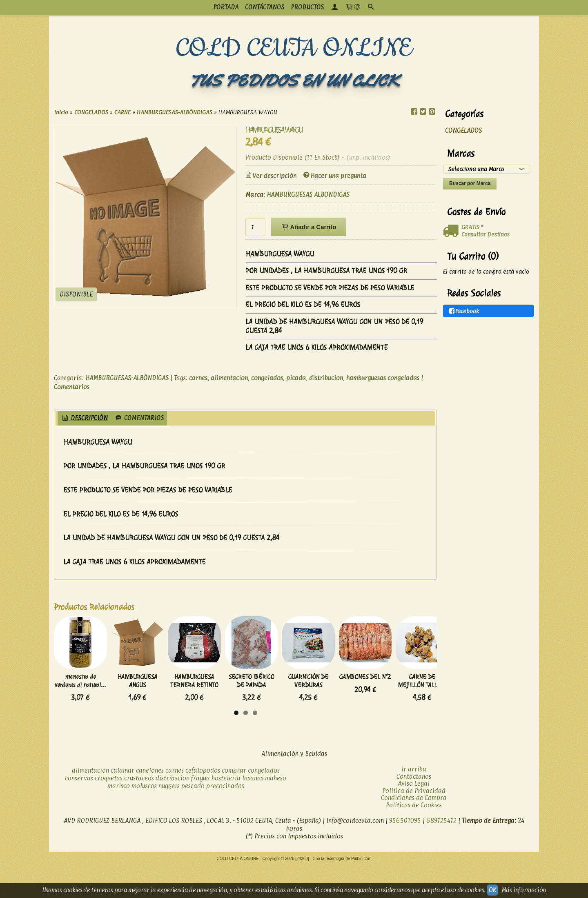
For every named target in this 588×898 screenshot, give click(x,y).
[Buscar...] (371, 7)
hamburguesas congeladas (383, 378)
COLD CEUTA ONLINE (294, 49)
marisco (119, 819)
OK (492, 890)
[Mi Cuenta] (334, 7)
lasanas (253, 811)
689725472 (441, 854)
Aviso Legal (414, 817)
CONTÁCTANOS (265, 7)
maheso (276, 811)
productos (307, 7)
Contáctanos (414, 809)
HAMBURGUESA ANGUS (187, 710)
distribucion (326, 378)
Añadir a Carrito (308, 227)
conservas (79, 811)
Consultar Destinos (486, 234)
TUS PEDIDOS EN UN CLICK (294, 81)
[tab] (84, 418)
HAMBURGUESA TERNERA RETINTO (277, 714)
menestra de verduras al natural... (97, 710)
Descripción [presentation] (84, 418)
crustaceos (139, 811)
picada (296, 378)
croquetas (109, 811)
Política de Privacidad (414, 823)
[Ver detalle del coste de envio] (452, 231)
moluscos (144, 819)
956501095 (405, 854)
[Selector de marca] (487, 169)
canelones (150, 803)
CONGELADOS (463, 130)
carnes (198, 378)
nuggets (169, 819)
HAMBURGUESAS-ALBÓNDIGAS (127, 378)
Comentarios (72, 387)
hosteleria (226, 811)
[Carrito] (353, 7)
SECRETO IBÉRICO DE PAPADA (366, 710)
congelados (267, 378)
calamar (122, 803)
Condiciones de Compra (414, 831)
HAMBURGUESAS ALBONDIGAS (308, 195)
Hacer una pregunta (334, 176)
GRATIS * (472, 227)
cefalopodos (203, 803)
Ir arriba (414, 802)
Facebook (463, 311)
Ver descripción (270, 176)
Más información (524, 890)
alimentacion (229, 378)
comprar (234, 803)
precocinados (225, 819)
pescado (193, 819)
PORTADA (226, 7)
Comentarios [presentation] (139, 418)
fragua (200, 811)
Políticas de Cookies (414, 838)
